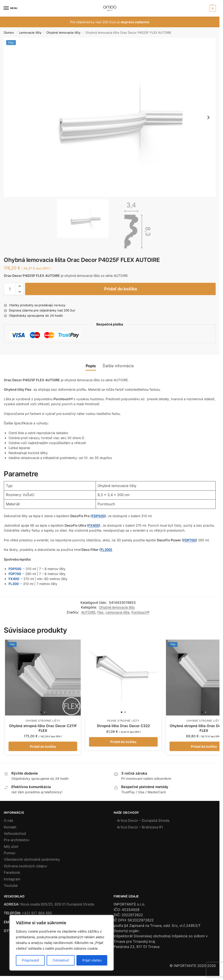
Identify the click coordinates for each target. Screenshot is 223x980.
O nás (9, 821)
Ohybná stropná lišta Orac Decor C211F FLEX (43, 728)
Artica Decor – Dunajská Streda (143, 821)
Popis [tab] (91, 366)
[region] (62, 943)
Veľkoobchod (15, 834)
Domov (9, 33)
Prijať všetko (92, 960)
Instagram (12, 879)
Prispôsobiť (30, 960)
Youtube (11, 886)
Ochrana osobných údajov (25, 866)
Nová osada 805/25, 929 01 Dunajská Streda (57, 904)
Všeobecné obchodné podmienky (32, 859)
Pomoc (10, 853)
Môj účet (11, 847)
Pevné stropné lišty (123, 721)
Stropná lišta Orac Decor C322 (123, 726)
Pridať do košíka (120, 289)
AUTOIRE (88, 612)
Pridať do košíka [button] (43, 746)
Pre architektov (17, 840)
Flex (100, 612)
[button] (212, 8)
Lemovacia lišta (118, 612)
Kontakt (10, 827)
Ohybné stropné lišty (43, 721)
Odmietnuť (61, 960)
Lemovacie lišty (30, 33)
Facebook (12, 873)
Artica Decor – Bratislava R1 (140, 827)
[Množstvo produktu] (10, 289)
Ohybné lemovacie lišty (63, 33)
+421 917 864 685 (37, 913)
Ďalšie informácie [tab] (118, 366)
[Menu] (11, 8)
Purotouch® (140, 612)
